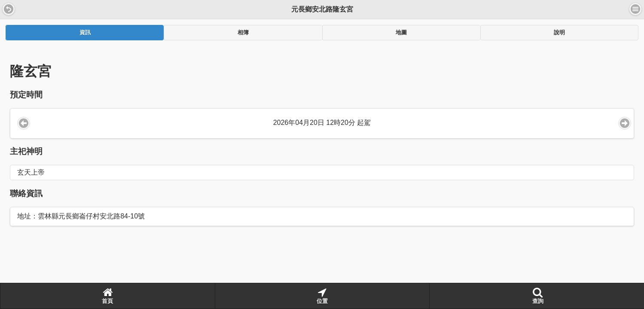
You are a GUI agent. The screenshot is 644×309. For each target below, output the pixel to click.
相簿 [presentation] (243, 33)
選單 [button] (635, 9)
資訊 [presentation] (85, 33)
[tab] (85, 33)
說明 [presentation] (559, 33)
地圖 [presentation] (401, 33)
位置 (322, 296)
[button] (9, 9)
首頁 (107, 296)
